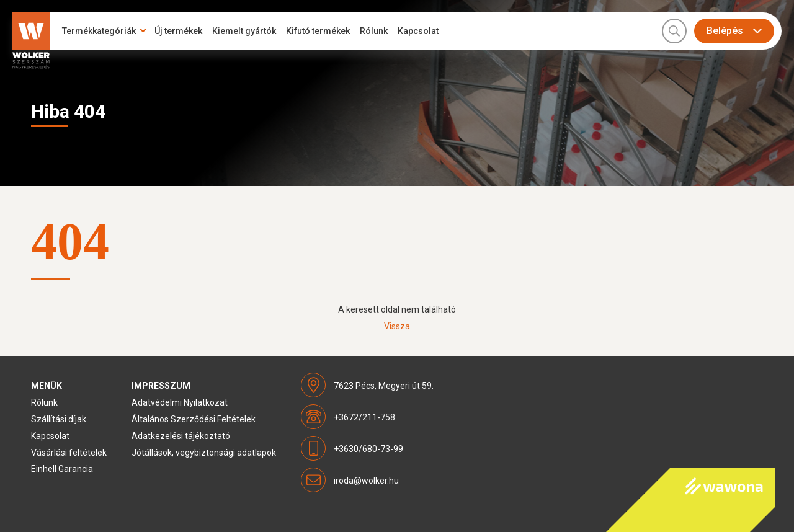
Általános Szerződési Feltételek (194, 419)
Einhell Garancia (62, 469)
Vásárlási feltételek (69, 453)
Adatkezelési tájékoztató (181, 436)
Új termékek (178, 31)
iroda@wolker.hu (366, 481)
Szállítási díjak (59, 419)
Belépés (725, 31)
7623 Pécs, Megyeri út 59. (384, 386)
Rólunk (374, 31)
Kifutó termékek (318, 31)
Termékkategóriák (99, 31)
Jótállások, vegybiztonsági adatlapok (204, 453)
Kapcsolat (418, 31)
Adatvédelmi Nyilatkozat (180, 402)
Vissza (397, 326)
